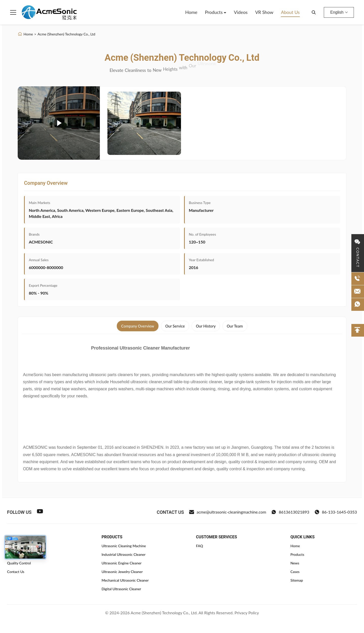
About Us (290, 12)
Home (191, 12)
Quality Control (19, 563)
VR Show (264, 12)
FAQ (199, 546)
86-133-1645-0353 (336, 512)
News (295, 563)
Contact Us (16, 572)
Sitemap (297, 580)
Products (214, 12)
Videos (241, 12)
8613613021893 (290, 512)
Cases (295, 572)
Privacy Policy (247, 613)
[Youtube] (40, 512)
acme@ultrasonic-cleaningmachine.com (228, 512)
